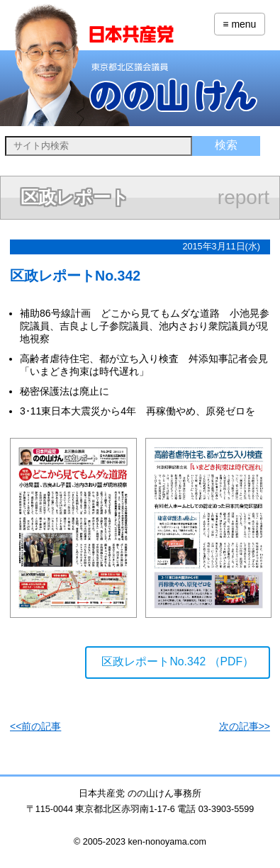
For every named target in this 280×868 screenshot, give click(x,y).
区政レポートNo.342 (75, 276)
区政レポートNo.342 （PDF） (178, 661)
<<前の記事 (35, 726)
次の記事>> (245, 726)
